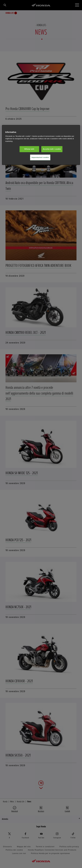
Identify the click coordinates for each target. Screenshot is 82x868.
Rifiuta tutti (29, 149)
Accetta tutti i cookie (52, 149)
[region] (41, 145)
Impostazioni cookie (40, 157)
